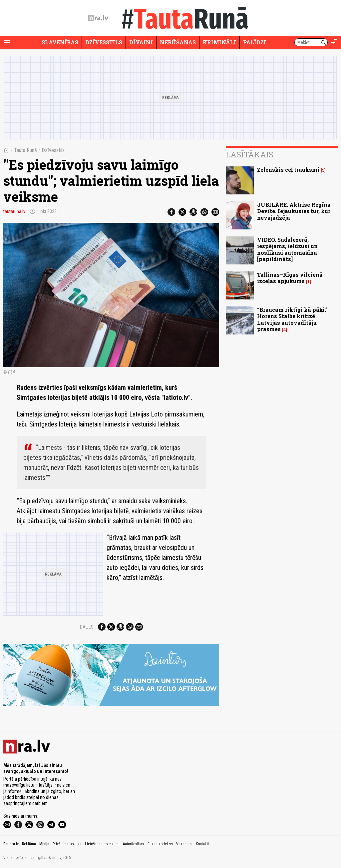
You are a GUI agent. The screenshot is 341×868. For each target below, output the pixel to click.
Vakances (184, 844)
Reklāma (29, 844)
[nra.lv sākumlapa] (98, 18)
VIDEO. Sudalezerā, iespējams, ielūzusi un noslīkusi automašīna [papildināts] (287, 249)
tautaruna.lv (14, 211)
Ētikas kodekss (160, 844)
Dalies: (87, 627)
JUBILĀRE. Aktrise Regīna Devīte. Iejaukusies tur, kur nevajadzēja (294, 211)
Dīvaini (141, 42)
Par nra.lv (11, 844)
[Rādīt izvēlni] (7, 42)
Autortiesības (134, 844)
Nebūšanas (178, 42)
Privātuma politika (67, 844)
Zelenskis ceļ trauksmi (288, 170)
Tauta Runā (25, 150)
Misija (44, 844)
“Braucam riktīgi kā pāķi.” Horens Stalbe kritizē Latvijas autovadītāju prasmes (292, 319)
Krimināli (219, 42)
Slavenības (60, 42)
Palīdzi (255, 42)
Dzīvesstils (104, 42)
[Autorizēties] (334, 42)
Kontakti (202, 844)
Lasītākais (250, 154)
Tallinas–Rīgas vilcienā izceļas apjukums (290, 278)
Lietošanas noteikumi (102, 844)
